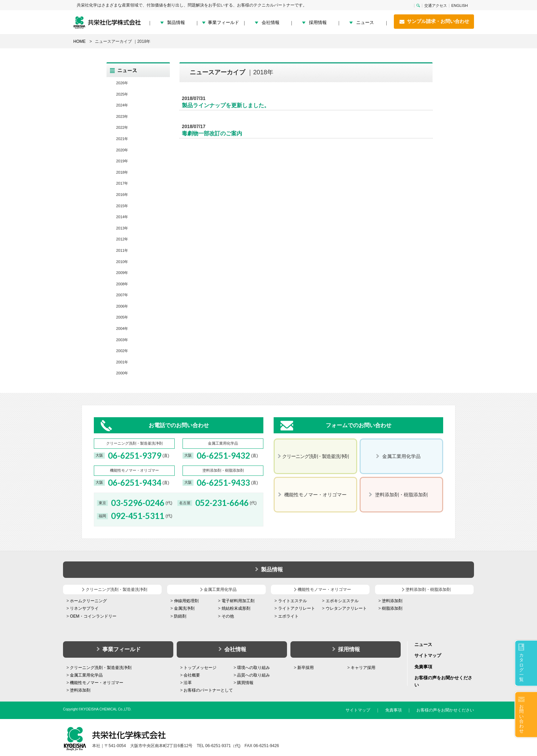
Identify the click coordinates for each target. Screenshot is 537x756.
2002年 (122, 351)
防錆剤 (180, 616)
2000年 (122, 373)
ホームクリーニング (88, 601)
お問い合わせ (521, 719)
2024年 (122, 105)
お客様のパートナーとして (208, 690)
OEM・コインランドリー (93, 616)
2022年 (122, 127)
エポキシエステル (342, 601)
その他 (228, 616)
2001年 (122, 362)
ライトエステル (292, 601)
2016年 (122, 195)
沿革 (188, 683)
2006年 (122, 306)
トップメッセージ (200, 668)
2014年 (122, 217)
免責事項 (423, 667)
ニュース (365, 22)
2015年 (122, 206)
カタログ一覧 (521, 667)
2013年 (122, 228)
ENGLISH (460, 6)
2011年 (122, 250)
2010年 (122, 262)
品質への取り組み (253, 675)
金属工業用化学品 (86, 675)
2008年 (122, 284)
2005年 (122, 317)
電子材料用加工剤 (238, 601)
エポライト (288, 616)
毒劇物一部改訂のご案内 (212, 133)
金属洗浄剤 (184, 608)
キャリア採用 (363, 668)
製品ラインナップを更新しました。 (226, 105)
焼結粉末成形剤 (236, 608)
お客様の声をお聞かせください (445, 710)
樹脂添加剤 (392, 608)
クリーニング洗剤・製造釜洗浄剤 (101, 668)
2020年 (122, 150)
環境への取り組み (253, 668)
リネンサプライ (84, 608)
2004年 (122, 329)
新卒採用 (305, 668)
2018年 (122, 172)
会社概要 (192, 675)
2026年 (122, 83)
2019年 (122, 161)
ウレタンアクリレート (346, 608)
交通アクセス (436, 6)
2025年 (122, 94)
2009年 (122, 273)
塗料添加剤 (392, 601)
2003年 (122, 340)
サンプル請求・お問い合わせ (434, 22)
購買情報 (245, 683)
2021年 (122, 139)
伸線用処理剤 (186, 601)
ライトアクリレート (297, 608)
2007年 (122, 295)
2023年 (122, 116)
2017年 (122, 183)
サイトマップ (428, 655)
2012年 (122, 239)
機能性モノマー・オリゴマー (97, 683)
